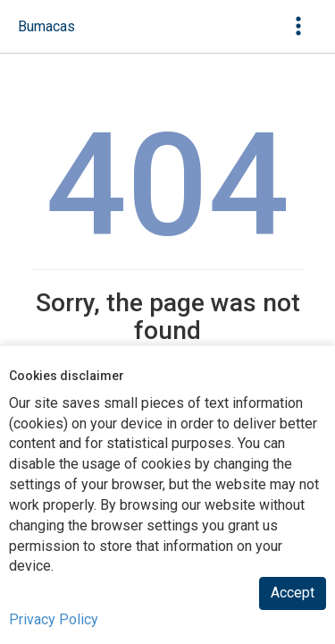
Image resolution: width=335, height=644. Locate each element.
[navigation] (46, 27)
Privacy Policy (54, 619)
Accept (293, 593)
